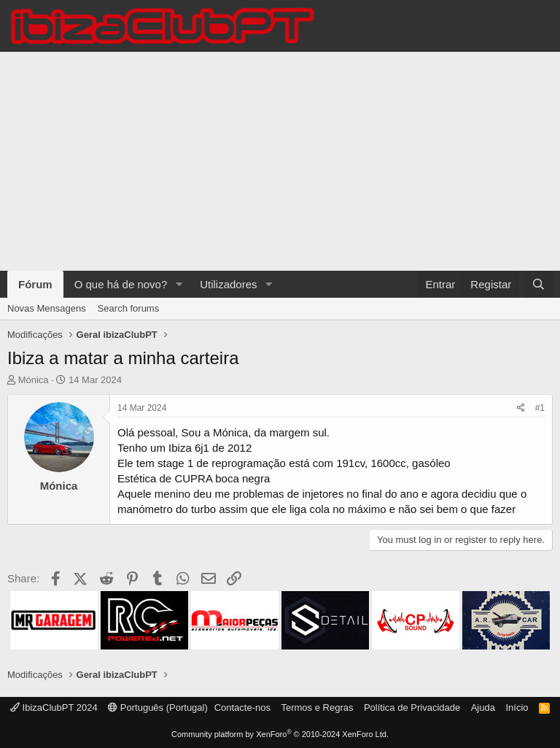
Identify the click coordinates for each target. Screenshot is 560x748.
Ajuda (483, 707)
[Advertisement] (280, 161)
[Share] (521, 408)
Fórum (35, 284)
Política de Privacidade (412, 707)
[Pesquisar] (538, 284)
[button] (179, 284)
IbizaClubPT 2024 (54, 707)
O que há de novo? (121, 284)
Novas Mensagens (47, 308)
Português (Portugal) (158, 707)
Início (517, 707)
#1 (540, 408)
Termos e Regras (317, 707)
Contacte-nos (242, 707)
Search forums (129, 308)
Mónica (34, 380)
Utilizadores (228, 284)
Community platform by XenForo (280, 734)
